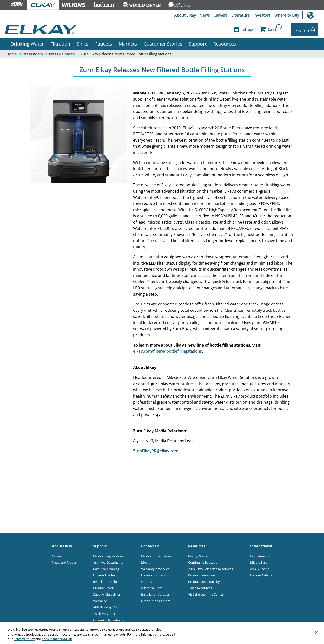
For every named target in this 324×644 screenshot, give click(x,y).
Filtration (60, 42)
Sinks (83, 42)
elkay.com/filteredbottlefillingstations (168, 349)
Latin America (260, 554)
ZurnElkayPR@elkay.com (156, 449)
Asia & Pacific (259, 567)
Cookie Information (57, 639)
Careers (220, 15)
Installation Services (155, 593)
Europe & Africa (261, 573)
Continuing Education (204, 560)
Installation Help (105, 580)
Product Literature (201, 573)
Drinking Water (27, 42)
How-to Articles (104, 573)
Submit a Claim (152, 586)
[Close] (316, 633)
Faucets (104, 42)
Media (146, 560)
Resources (225, 42)
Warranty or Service (155, 567)
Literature (240, 15)
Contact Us (150, 544)
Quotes (146, 580)
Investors (262, 15)
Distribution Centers (156, 599)
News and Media (64, 560)
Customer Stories (163, 42)
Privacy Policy (24, 639)
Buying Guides (198, 554)
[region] (162, 633)
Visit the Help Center (108, 605)
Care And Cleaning (106, 567)
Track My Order (104, 612)
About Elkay (183, 15)
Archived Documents (108, 560)
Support (198, 42)
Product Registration (108, 554)
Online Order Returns (108, 618)
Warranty (100, 599)
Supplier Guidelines (107, 593)
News (203, 15)
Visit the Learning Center (206, 593)
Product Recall (103, 586)
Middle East (259, 560)
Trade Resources (200, 586)
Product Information (156, 554)
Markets (128, 42)
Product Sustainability (204, 580)
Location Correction (155, 573)
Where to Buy (287, 15)
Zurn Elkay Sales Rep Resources (210, 567)
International (313, 15)
